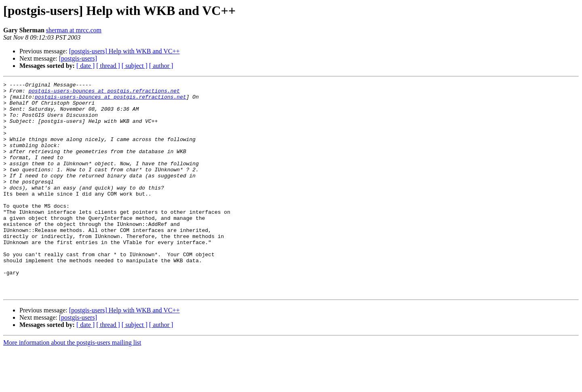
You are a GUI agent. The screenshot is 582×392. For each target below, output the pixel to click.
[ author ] (161, 66)
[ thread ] (108, 66)
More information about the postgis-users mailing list (72, 385)
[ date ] (85, 66)
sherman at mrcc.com (74, 30)
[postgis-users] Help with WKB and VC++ (124, 51)
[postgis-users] (78, 58)
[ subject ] (135, 66)
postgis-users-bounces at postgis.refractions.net (104, 93)
